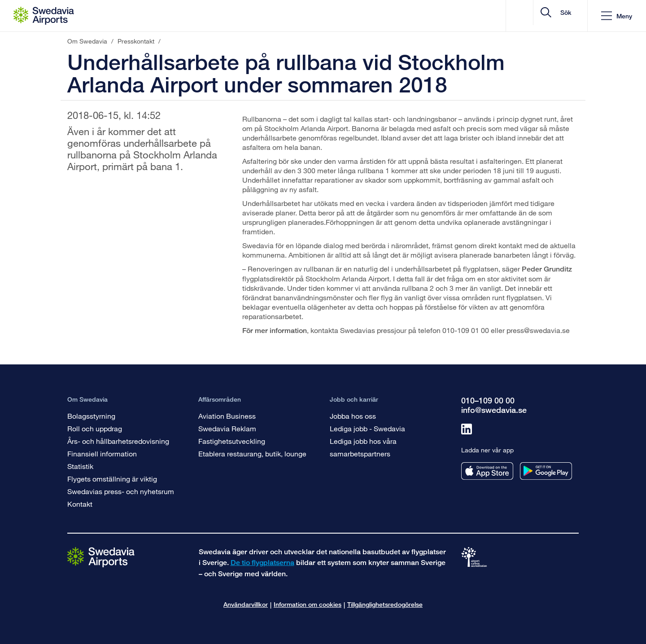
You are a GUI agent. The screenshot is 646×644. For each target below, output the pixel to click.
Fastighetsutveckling (232, 441)
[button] (617, 16)
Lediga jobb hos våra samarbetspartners (363, 447)
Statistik (80, 466)
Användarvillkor (246, 604)
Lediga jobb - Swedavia (367, 428)
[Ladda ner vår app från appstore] (487, 471)
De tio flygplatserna (262, 563)
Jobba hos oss (353, 416)
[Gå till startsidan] (101, 557)
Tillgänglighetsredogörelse (385, 604)
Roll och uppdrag (95, 428)
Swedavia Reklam (227, 428)
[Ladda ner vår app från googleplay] (546, 471)
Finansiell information (102, 453)
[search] (527, 16)
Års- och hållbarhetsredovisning (118, 441)
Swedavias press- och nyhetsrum (121, 491)
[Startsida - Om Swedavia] (44, 16)
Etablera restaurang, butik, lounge (252, 453)
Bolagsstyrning (91, 416)
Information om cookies (308, 604)
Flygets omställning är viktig (112, 479)
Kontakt (80, 504)
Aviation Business (227, 416)
